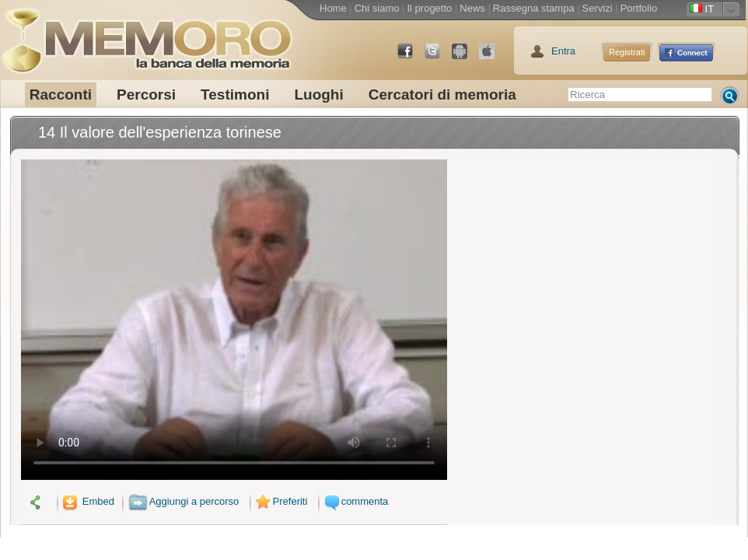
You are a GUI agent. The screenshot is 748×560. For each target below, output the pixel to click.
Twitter (439, 57)
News (472, 8)
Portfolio (639, 8)
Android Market (466, 57)
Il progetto (429, 8)
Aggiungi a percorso (184, 501)
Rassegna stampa (534, 8)
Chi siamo (377, 8)
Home (333, 8)
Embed (87, 501)
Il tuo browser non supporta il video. (234, 320)
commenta (355, 501)
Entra (563, 51)
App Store (493, 57)
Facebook (411, 57)
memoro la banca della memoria (146, 35)
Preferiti (280, 501)
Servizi (598, 8)
